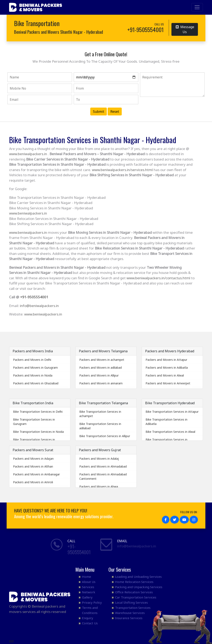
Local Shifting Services (131, 602)
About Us (89, 582)
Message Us (185, 29)
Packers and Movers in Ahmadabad (103, 466)
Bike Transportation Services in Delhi (38, 412)
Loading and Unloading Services (138, 577)
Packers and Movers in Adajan (33, 459)
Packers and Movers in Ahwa (99, 486)
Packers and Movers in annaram (101, 383)
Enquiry (88, 618)
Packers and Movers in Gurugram (35, 368)
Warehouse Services (130, 613)
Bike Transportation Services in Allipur (105, 436)
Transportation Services (133, 608)
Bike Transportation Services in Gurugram (34, 422)
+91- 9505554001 (79, 549)
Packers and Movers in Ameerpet (168, 383)
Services (88, 587)
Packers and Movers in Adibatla (167, 368)
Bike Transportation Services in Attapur (172, 412)
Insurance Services (129, 618)
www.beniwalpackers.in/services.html (122, 170)
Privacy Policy (92, 602)
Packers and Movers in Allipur (99, 375)
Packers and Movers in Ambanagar (36, 474)
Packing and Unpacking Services (139, 587)
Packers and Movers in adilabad (101, 368)
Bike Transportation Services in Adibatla (166, 422)
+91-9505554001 (34, 297)
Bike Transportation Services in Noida (38, 432)
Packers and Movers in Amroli (33, 482)
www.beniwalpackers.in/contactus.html (158, 278)
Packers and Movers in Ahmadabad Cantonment (103, 476)
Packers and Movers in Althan (33, 466)
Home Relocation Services (134, 582)
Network (89, 592)
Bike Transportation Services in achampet (100, 414)
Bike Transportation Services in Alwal (170, 432)
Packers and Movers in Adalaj (99, 459)
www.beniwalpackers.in (28, 154)
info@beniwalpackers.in (39, 306)
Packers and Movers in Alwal (165, 375)
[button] (166, 520)
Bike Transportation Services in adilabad (100, 426)
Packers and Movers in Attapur (166, 360)
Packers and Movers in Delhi (32, 360)
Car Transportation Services (136, 597)
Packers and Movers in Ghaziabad (36, 383)
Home (87, 577)
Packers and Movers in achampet (102, 360)
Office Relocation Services (134, 592)
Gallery (87, 597)
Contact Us (90, 623)
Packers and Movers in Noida (33, 375)
